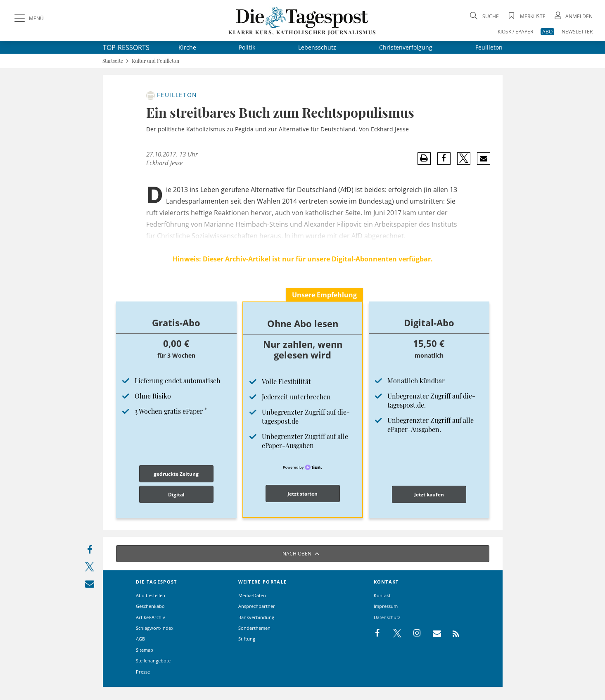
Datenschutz (387, 617)
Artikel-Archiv (151, 617)
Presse (143, 672)
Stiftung (247, 639)
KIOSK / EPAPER (515, 32)
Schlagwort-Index (155, 628)
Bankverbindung (256, 617)
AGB (140, 639)
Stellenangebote (153, 661)
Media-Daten (252, 595)
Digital (176, 495)
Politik (247, 47)
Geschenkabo (150, 606)
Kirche (187, 47)
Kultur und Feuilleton (155, 61)
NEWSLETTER (577, 32)
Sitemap (145, 650)
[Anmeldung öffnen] (573, 16)
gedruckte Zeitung (176, 474)
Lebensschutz (317, 47)
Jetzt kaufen (429, 495)
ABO (547, 32)
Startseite (113, 61)
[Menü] (28, 19)
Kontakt (382, 595)
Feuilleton (489, 47)
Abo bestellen (151, 595)
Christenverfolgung (406, 47)
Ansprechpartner (257, 606)
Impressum (386, 606)
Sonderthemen (254, 628)
